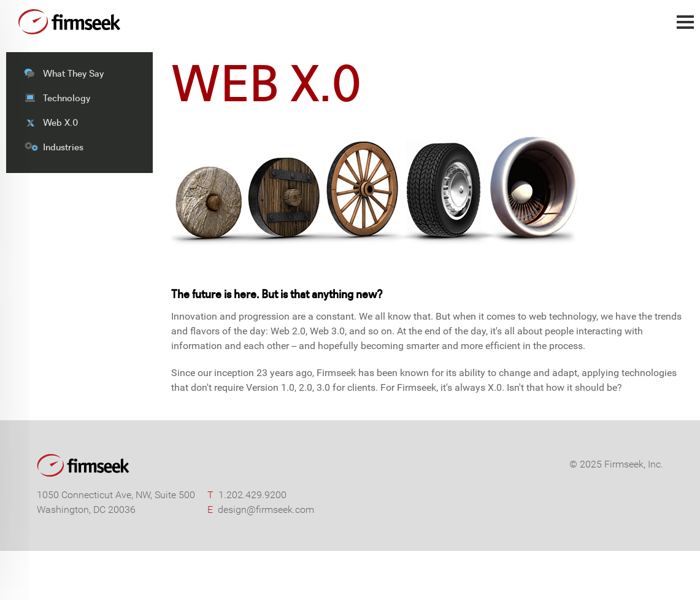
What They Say (73, 73)
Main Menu (685, 28)
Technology (67, 98)
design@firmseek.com (266, 510)
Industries (63, 147)
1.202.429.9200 (252, 495)
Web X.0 (60, 122)
